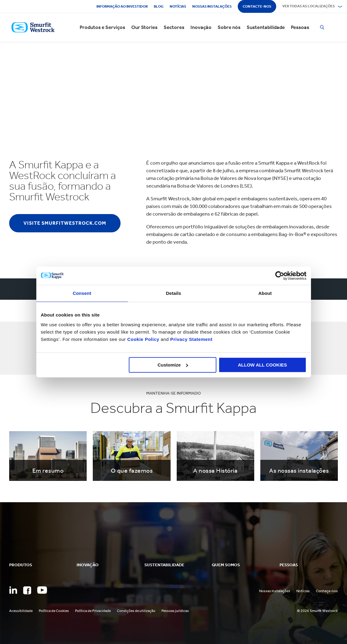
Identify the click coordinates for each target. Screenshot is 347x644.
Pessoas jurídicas (175, 611)
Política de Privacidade (93, 611)
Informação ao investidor (122, 6)
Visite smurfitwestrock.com (65, 223)
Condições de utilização (136, 611)
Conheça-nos (327, 591)
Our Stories (144, 27)
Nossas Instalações (275, 591)
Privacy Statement (191, 339)
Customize (173, 365)
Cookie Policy (143, 339)
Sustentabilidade (266, 27)
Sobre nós (229, 27)
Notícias (178, 6)
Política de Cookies (54, 611)
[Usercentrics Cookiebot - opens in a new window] (280, 276)
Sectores (174, 27)
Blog (159, 6)
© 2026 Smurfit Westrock (317, 611)
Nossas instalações (212, 6)
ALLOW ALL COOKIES (263, 365)
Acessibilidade (21, 611)
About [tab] (265, 293)
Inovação (201, 27)
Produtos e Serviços (102, 27)
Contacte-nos (257, 6)
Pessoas (300, 27)
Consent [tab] (82, 293)
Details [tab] (174, 293)
